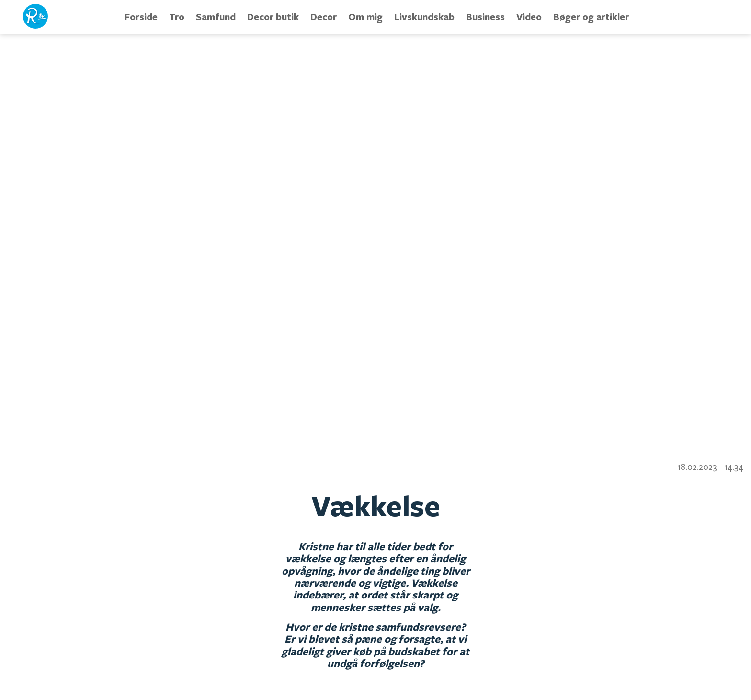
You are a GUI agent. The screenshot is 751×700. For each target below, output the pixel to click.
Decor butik (273, 17)
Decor (324, 17)
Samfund (216, 17)
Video (529, 17)
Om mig (365, 17)
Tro (177, 17)
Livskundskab (424, 17)
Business (485, 17)
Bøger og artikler (591, 17)
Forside (141, 17)
